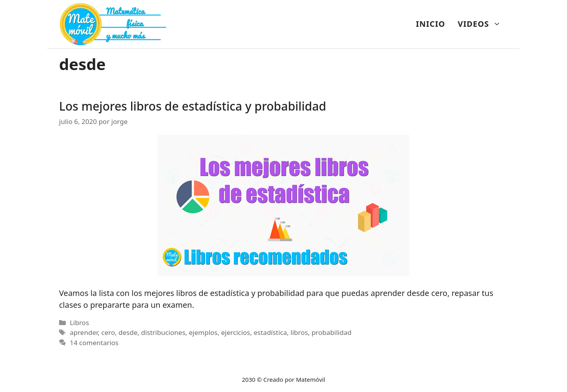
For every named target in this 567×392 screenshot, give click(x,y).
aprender (84, 332)
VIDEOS (483, 24)
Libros (79, 323)
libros (299, 332)
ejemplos (203, 332)
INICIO (430, 24)
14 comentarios (94, 343)
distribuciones (163, 332)
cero (108, 332)
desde (128, 332)
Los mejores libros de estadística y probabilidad (193, 106)
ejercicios (235, 332)
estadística (270, 332)
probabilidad (331, 332)
